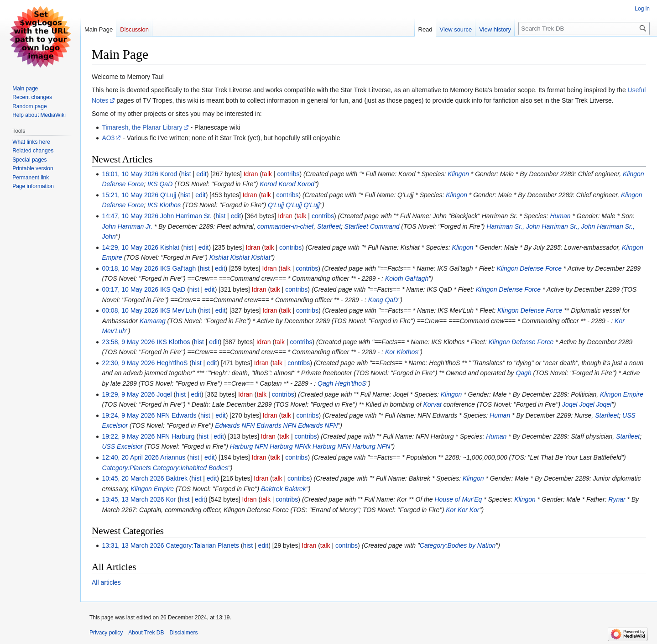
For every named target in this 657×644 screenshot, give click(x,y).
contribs (288, 174)
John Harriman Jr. (127, 226)
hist (186, 174)
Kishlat (170, 247)
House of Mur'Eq (458, 499)
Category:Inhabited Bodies (190, 468)
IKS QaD (160, 184)
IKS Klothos (164, 205)
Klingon (458, 174)
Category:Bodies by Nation (458, 545)
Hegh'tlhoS (172, 363)
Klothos (408, 352)
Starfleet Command (372, 226)
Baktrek (177, 478)
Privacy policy (106, 633)
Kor (620, 321)
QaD (391, 300)
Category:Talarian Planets (203, 545)
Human (560, 216)
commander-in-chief (285, 226)
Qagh (523, 373)
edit (201, 174)
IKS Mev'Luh (178, 310)
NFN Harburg (175, 436)
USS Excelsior (122, 446)
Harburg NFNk (290, 446)
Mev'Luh (114, 331)
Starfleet (329, 226)
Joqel (164, 394)
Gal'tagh (417, 278)
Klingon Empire (622, 394)
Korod (169, 174)
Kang (376, 300)
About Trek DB (146, 633)
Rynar (617, 499)
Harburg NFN (249, 446)
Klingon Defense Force (529, 268)
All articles (106, 582)
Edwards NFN (235, 425)
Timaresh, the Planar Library (142, 127)
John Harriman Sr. (186, 216)
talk (267, 174)
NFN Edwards (176, 415)
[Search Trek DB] (584, 29)
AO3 (108, 138)
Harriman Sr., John (513, 226)
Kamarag (153, 321)
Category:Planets (126, 468)
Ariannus (173, 457)
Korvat (432, 404)
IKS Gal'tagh (178, 268)
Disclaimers (183, 633)
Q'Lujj (168, 195)
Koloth (394, 278)
